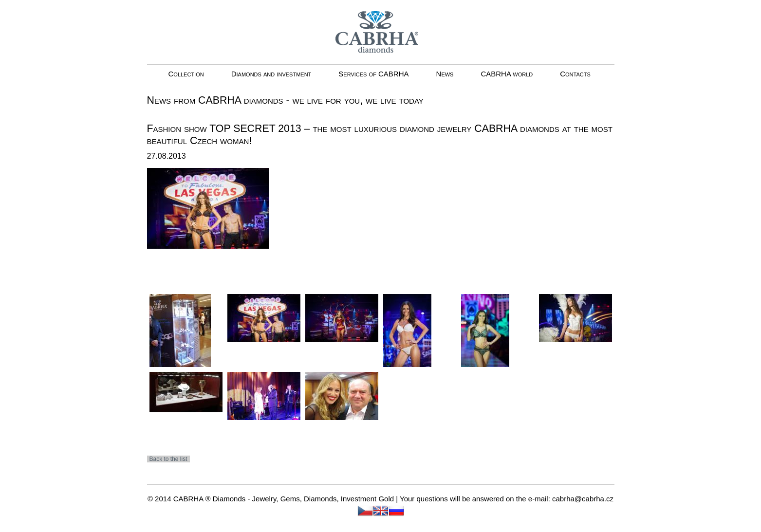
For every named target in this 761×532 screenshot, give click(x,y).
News (445, 74)
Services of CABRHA (373, 74)
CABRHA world (507, 74)
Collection (186, 74)
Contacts (575, 74)
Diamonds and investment (271, 74)
